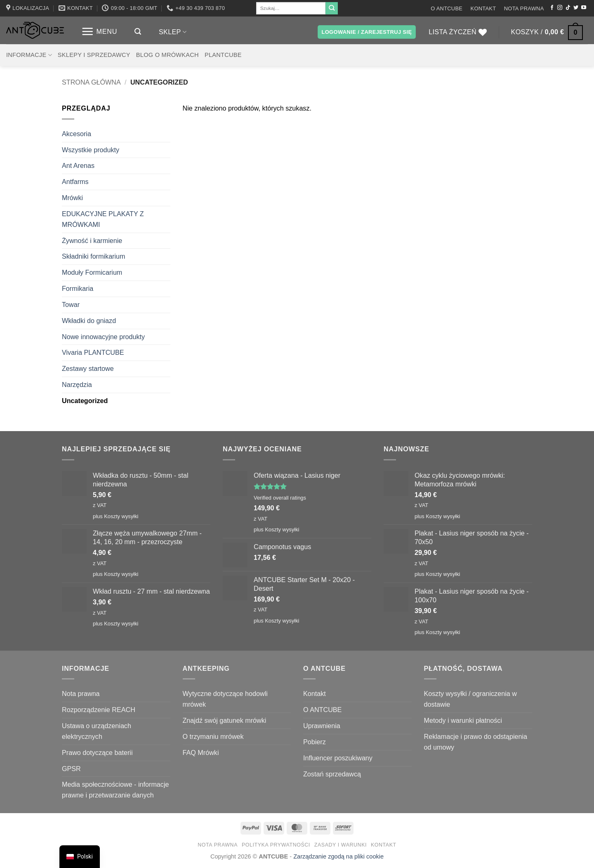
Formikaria (78, 288)
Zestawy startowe (88, 368)
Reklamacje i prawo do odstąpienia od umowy (476, 742)
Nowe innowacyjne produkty (103, 337)
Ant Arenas (78, 165)
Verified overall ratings (280, 498)
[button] (99, 32)
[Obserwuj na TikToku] (568, 8)
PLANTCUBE (223, 55)
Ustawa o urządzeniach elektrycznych (97, 731)
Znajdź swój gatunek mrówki (225, 720)
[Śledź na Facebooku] (552, 8)
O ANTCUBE (447, 8)
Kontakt (483, 8)
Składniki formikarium (94, 256)
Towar (71, 304)
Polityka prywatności (276, 845)
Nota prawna (524, 8)
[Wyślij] (332, 8)
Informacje (29, 55)
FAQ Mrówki (201, 752)
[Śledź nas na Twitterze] (576, 8)
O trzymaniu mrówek (213, 736)
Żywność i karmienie (92, 241)
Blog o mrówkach (167, 55)
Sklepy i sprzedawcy (94, 55)
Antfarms (75, 182)
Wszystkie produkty (91, 150)
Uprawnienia (322, 726)
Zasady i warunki (341, 845)
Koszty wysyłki (121, 516)
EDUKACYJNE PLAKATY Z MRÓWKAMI (103, 219)
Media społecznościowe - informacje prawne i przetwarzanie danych (115, 790)
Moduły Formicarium (92, 272)
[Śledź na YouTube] (584, 8)
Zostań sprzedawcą (332, 774)
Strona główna (91, 82)
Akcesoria (77, 134)
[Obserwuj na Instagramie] (560, 8)
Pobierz (315, 742)
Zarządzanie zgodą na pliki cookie (338, 856)
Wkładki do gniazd (89, 321)
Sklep (173, 32)
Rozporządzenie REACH (99, 710)
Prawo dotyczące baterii (97, 752)
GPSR (71, 769)
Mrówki (72, 198)
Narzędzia (77, 384)
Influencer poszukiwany (338, 758)
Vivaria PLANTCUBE (93, 352)
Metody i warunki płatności (463, 720)
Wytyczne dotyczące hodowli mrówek (225, 699)
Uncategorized (85, 401)
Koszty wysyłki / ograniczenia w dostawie (470, 699)
